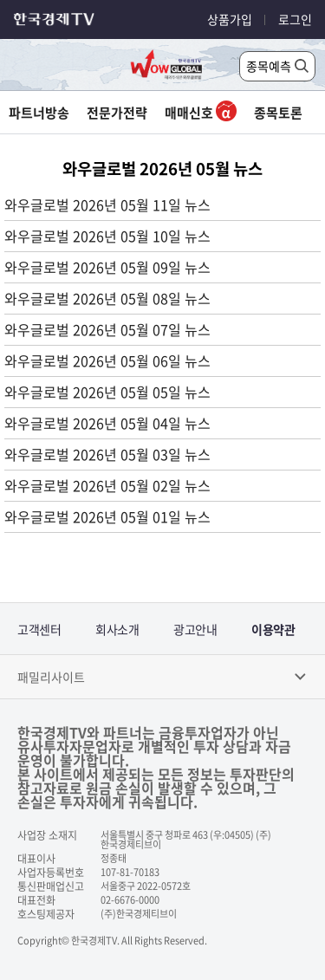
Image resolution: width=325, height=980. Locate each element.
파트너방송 (39, 113)
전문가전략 (117, 113)
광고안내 (195, 629)
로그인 (295, 19)
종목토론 (278, 113)
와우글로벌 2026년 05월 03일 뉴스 (107, 454)
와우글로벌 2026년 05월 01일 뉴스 (107, 516)
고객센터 (39, 629)
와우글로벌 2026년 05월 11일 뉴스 (107, 204)
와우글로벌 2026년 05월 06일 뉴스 (107, 360)
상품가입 (230, 19)
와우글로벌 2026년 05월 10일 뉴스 (107, 236)
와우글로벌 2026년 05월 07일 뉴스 (107, 329)
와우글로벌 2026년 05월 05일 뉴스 (107, 392)
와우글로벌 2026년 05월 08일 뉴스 (107, 298)
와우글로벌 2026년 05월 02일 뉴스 (107, 485)
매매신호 (201, 113)
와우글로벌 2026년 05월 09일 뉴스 (107, 267)
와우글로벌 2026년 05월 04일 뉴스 (107, 423)
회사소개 (117, 629)
